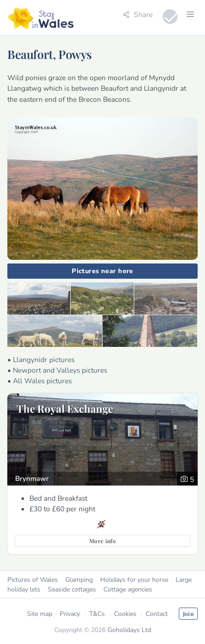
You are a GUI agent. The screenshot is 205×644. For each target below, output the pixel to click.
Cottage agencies (128, 589)
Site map (40, 614)
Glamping (79, 580)
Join (188, 614)
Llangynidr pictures (44, 360)
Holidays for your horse (134, 580)
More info (102, 541)
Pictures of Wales (33, 580)
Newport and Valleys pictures (60, 370)
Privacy (70, 614)
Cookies (125, 614)
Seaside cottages (72, 589)
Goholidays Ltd (129, 630)
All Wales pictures (42, 381)
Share (138, 15)
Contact (157, 614)
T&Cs (97, 614)
